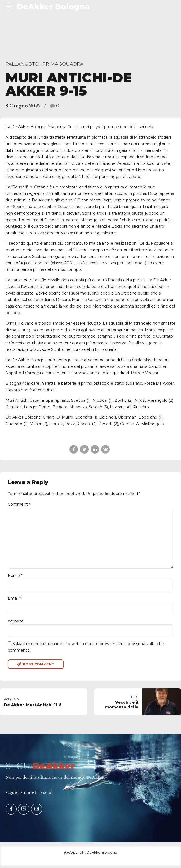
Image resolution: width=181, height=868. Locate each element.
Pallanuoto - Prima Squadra (44, 64)
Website (16, 622)
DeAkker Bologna (53, 7)
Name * (15, 577)
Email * (14, 600)
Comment (19, 504)
